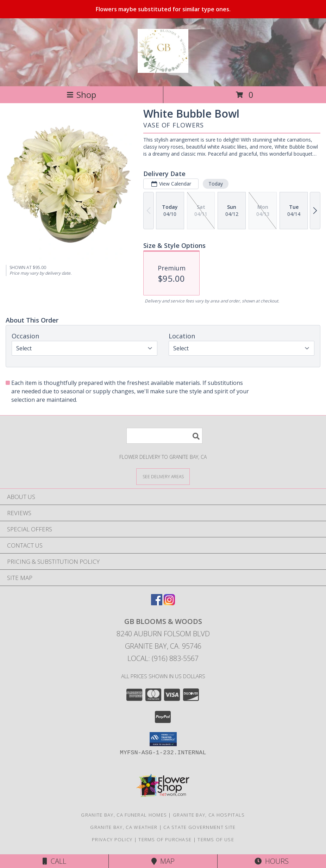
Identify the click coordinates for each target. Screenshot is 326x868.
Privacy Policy (112, 839)
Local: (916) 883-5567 (163, 658)
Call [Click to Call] (54, 861)
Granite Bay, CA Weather (124, 827)
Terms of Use (216, 839)
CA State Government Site (199, 827)
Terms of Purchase (165, 839)
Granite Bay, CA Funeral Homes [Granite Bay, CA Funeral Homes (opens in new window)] (124, 815)
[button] (163, 739)
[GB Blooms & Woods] (163, 69)
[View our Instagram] (169, 603)
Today (216, 184)
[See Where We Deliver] (163, 476)
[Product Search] (164, 436)
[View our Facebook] (157, 603)
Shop (81, 95)
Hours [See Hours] (272, 861)
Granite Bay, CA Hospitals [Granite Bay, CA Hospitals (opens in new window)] (209, 815)
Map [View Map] (163, 861)
